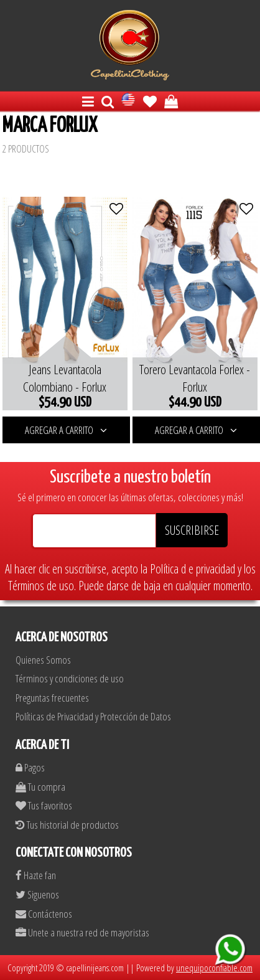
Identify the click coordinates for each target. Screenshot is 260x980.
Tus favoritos (44, 805)
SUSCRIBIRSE (192, 530)
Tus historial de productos (67, 825)
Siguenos (37, 894)
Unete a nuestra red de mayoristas (82, 932)
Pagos (30, 767)
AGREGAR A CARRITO (66, 430)
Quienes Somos (43, 660)
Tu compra (40, 787)
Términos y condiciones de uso (70, 678)
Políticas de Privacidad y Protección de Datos (93, 716)
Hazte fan (36, 875)
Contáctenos (44, 914)
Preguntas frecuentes (52, 698)
